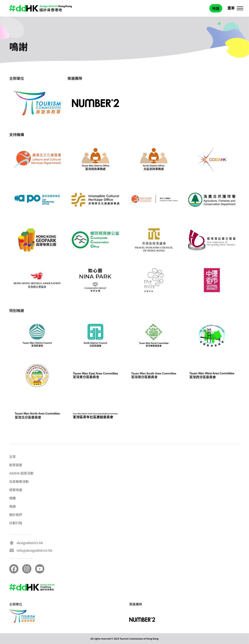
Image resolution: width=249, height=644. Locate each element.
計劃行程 (16, 523)
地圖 (216, 8)
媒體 (12, 498)
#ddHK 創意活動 (21, 473)
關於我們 (16, 515)
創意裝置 (16, 465)
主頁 (12, 456)
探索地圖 (16, 490)
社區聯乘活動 (19, 481)
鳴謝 (12, 506)
